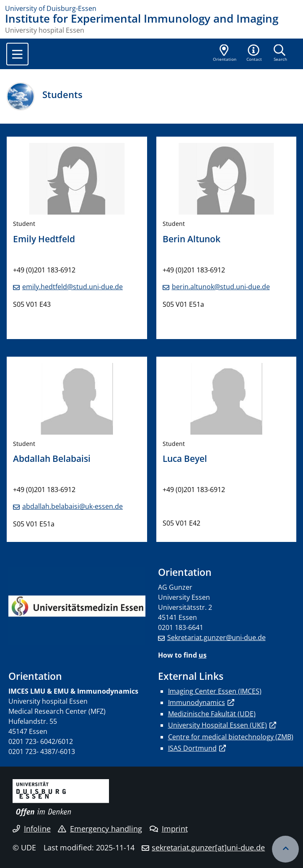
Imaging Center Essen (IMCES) (215, 691)
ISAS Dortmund (192, 748)
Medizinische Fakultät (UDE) (212, 714)
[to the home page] (151, 8)
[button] (254, 54)
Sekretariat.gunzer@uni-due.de (216, 637)
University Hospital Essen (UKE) (218, 725)
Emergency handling (100, 829)
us (203, 655)
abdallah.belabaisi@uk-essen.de (73, 506)
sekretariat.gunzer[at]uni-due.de (208, 847)
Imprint (169, 829)
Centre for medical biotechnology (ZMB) (231, 737)
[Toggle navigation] (17, 54)
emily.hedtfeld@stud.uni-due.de (73, 287)
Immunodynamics (197, 702)
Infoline (32, 829)
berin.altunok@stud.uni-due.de (221, 287)
